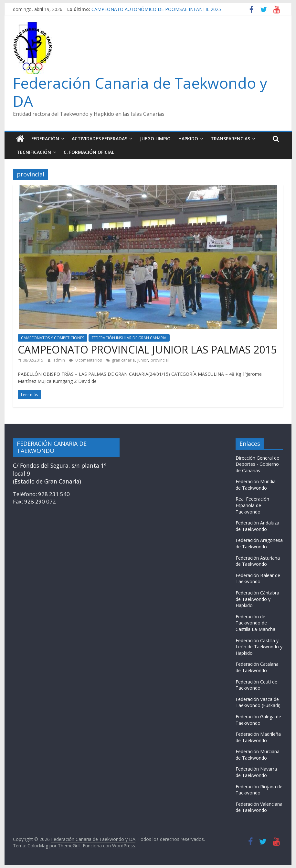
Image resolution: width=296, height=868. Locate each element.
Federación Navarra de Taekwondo (256, 772)
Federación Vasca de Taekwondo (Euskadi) (258, 702)
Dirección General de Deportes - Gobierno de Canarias (257, 464)
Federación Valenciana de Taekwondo (259, 807)
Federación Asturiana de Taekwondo (258, 561)
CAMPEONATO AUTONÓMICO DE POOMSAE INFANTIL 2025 (156, 9)
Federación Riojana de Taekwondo (259, 790)
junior (143, 360)
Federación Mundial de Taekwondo (256, 485)
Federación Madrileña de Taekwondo (258, 737)
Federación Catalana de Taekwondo (257, 667)
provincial (160, 360)
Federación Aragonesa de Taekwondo (259, 543)
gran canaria (123, 360)
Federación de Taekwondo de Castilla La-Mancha (255, 623)
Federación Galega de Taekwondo (258, 720)
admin (60, 360)
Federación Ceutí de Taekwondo (256, 685)
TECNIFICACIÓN (34, 152)
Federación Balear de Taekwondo (258, 579)
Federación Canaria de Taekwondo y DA (140, 92)
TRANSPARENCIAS (230, 139)
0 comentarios (85, 360)
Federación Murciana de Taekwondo (258, 755)
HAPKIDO (188, 139)
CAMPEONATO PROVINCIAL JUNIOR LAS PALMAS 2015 (147, 349)
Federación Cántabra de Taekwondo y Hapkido (257, 599)
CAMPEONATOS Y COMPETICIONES (53, 338)
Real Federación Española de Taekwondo (252, 505)
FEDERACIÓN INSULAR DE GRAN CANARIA (129, 338)
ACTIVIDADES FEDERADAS (100, 139)
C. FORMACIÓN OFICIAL (89, 152)
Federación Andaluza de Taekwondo (257, 526)
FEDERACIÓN (45, 139)
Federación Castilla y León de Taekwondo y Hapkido (259, 647)
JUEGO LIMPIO (155, 139)
